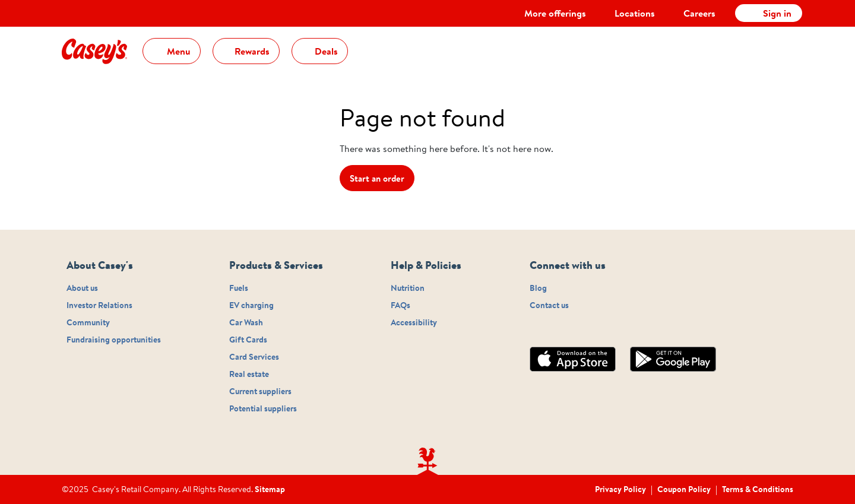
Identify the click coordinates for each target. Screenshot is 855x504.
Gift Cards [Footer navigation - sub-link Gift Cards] (248, 340)
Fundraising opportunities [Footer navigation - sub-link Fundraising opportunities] (114, 340)
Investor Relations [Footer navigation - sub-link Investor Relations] (99, 306)
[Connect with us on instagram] (533, 329)
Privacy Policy (620, 489)
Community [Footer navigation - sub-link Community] (88, 323)
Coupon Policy (684, 489)
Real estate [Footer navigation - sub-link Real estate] (249, 375)
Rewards (251, 51)
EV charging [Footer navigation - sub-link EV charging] (251, 306)
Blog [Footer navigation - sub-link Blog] (538, 289)
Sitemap (270, 489)
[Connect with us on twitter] (562, 329)
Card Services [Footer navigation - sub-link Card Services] (254, 357)
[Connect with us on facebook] (547, 329)
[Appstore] (580, 359)
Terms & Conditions (758, 489)
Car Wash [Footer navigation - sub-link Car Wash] (246, 323)
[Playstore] (680, 359)
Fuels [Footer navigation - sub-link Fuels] (239, 289)
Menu (178, 51)
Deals (325, 51)
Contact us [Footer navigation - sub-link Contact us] (549, 306)
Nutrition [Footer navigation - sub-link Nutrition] (408, 289)
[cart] (787, 43)
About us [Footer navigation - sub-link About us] (82, 289)
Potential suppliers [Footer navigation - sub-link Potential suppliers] (263, 409)
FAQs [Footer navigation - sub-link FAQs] (400, 306)
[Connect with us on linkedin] (576, 329)
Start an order (377, 178)
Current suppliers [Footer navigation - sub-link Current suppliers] (260, 392)
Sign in (777, 13)
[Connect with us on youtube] (590, 329)
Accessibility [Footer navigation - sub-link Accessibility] (414, 323)
